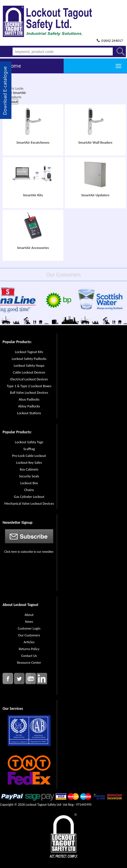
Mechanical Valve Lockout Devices (29, 503)
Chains (29, 490)
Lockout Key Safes (29, 462)
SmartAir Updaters (95, 195)
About (29, 615)
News (29, 621)
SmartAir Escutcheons (33, 142)
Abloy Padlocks (29, 406)
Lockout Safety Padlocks (29, 359)
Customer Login (29, 628)
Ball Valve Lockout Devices (29, 392)
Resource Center (29, 662)
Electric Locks (14, 88)
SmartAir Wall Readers (95, 142)
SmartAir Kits (33, 195)
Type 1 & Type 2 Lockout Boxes (29, 386)
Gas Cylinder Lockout (29, 497)
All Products (13, 97)
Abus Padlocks (29, 399)
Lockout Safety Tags (29, 442)
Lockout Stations (29, 413)
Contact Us (29, 656)
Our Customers (29, 635)
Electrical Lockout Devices (29, 379)
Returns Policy (29, 649)
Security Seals (29, 476)
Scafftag (29, 449)
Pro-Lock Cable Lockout (29, 456)
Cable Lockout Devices (29, 372)
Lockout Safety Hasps (29, 365)
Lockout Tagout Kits (29, 352)
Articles (29, 642)
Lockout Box (29, 483)
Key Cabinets (29, 469)
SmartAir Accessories (33, 248)
